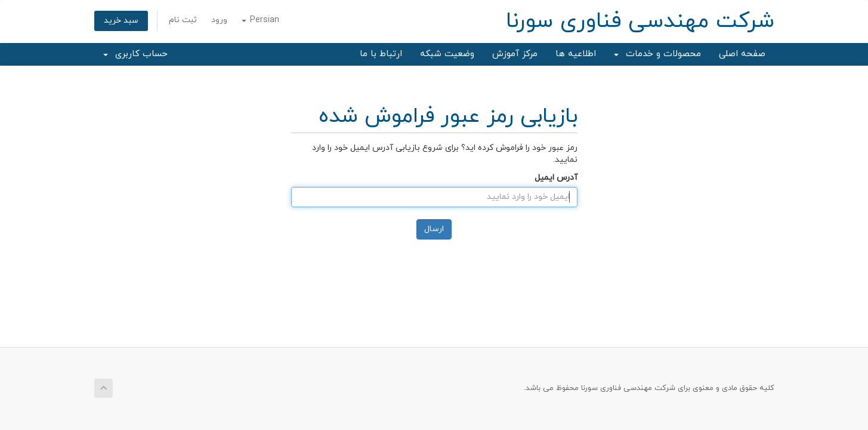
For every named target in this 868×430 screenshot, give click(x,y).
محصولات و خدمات (657, 54)
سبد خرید (121, 21)
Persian (260, 20)
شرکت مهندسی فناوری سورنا (640, 21)
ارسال (434, 229)
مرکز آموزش (515, 54)
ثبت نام (183, 20)
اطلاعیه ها (576, 54)
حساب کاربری (135, 54)
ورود (219, 20)
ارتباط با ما (381, 54)
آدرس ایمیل (556, 178)
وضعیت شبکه (447, 54)
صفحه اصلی (742, 54)
